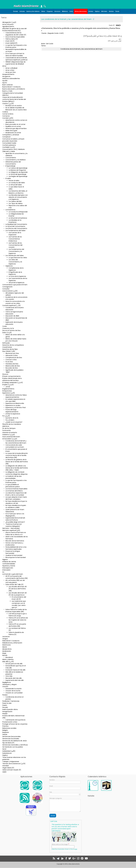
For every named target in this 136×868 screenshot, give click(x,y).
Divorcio (5, 374)
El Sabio (8, 178)
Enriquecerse (7, 391)
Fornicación (7, 430)
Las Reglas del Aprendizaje (18, 176)
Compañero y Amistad (11, 135)
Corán (71, 11)
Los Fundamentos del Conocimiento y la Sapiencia (16, 251)
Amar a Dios (10, 70)
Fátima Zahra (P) (12, 39)
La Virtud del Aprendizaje (17, 174)
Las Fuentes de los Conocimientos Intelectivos (15, 239)
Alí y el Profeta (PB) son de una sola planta (15, 581)
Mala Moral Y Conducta (11, 641)
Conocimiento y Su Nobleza (16, 160)
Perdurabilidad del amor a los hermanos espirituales (16, 548)
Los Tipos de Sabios (16, 203)
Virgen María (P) (8, 768)
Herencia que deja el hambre (16, 128)
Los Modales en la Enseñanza (15, 221)
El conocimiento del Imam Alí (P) (19, 598)
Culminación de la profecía (15, 720)
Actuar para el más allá (14, 664)
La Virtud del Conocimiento (15, 226)
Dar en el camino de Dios (11, 330)
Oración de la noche (13, 691)
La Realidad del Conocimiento (16, 224)
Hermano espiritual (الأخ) (11, 530)
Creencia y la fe (8, 328)
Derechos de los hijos (10, 349)
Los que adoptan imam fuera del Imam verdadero (16, 498)
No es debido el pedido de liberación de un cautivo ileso (16, 109)
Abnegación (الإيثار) (9, 22)
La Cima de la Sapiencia (17, 276)
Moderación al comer (13, 133)
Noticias (111, 11)
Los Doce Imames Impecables (16, 489)
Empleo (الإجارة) (8, 385)
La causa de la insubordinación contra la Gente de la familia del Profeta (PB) (17, 455)
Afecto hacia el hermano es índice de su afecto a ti (16, 533)
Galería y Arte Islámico (33, 11)
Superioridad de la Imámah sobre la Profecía (15, 519)
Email (51, 786)
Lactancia (6, 637)
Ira (3, 572)
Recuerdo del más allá (14, 678)
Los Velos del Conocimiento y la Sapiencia (15, 262)
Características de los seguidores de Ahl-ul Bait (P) (16, 34)
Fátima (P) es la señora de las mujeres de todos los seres (18, 620)
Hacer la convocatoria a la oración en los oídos (15, 302)
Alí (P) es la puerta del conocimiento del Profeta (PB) (17, 577)
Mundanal (9, 657)
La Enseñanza (10, 210)
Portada (16, 11)
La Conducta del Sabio (17, 183)
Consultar (6, 289)
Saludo (5, 734)
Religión (5, 730)
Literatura (57, 11)
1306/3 (118, 25)
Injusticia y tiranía (9, 566)
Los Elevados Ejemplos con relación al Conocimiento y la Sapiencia (18, 197)
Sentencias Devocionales (12, 737)
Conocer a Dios (11, 360)
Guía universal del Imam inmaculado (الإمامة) (11, 438)
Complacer (6, 137)
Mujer (4, 653)
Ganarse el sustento (10, 432)
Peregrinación (7, 712)
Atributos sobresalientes (11, 79)
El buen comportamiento (12, 376)
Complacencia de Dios (14, 358)
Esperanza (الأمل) (9, 393)
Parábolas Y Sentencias (11, 701)
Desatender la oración (14, 689)
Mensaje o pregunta (56, 798)
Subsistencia (7, 753)
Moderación (7, 651)
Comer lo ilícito (8, 114)
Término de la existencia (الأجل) (14, 764)
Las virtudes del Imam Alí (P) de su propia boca (18, 594)
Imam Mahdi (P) (11, 43)
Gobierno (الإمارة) (9, 435)
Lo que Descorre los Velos (18, 258)
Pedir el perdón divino (10, 709)
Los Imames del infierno (14, 491)
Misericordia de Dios (13, 366)
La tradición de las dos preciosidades (14, 477)
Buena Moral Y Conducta (11, 87)
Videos (43, 11)
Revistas (91, 11)
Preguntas (50, 11)
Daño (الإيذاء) (7, 333)
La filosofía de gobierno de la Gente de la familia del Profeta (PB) (17, 462)
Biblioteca (65, 11)
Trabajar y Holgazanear (11, 761)
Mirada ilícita (7, 649)
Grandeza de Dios (12, 364)
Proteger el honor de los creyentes (15, 724)
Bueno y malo (7, 91)
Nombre (52, 780)
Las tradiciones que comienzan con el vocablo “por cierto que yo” (19, 604)
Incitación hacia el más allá (15, 670)
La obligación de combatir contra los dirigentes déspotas (16, 473)
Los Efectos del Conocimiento (16, 228)
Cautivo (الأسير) (8, 103)
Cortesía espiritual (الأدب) (12, 305)
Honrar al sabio (14, 181)
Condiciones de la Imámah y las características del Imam (16, 442)
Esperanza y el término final (16, 408)
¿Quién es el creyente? (14, 422)
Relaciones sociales (9, 728)
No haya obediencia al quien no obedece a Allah (16, 506)
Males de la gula (11, 131)
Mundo (5, 655)
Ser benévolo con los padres (13, 747)
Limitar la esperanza (13, 414)
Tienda (117, 11)
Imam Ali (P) (10, 41)
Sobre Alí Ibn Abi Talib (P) (14, 584)
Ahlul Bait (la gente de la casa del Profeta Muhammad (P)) (14, 30)
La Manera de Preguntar (17, 170)
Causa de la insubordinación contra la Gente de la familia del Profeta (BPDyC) (14, 99)
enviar (53, 816)
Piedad (5, 714)
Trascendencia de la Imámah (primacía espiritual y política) (16, 59)
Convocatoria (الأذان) (10, 291)
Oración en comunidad (14, 693)
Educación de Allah (12, 316)
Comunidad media (9, 143)
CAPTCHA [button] (54, 821)
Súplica (5, 755)
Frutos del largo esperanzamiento (12, 411)
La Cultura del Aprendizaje (18, 168)
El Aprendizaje (10, 166)
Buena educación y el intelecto (14, 89)
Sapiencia (9, 266)
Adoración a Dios (12, 355)
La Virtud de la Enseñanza (18, 218)
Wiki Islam (104, 11)
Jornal (8, 387)
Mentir (5, 647)
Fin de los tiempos (9, 428)
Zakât (4, 772)
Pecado (5, 707)
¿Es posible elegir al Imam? (15, 522)
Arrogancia (6, 76)
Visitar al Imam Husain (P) (12, 770)
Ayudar (5, 81)
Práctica (5, 726)
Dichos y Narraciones (81, 11)
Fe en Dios (9, 362)
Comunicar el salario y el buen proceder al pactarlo (13, 140)
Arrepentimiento (8, 74)
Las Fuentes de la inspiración (15, 234)
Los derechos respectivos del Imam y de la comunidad (16, 494)
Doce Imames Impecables (15, 37)
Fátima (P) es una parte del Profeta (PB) (17, 625)
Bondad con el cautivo (14, 106)
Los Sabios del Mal (15, 201)
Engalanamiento (8, 389)
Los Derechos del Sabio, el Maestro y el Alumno (18, 192)
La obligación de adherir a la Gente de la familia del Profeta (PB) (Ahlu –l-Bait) (17, 468)
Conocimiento (11, 158)
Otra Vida (9, 676)
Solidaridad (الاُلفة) (9, 751)
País (51, 792)
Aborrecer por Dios (12, 353)
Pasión (5, 705)
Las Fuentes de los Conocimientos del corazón (16, 245)
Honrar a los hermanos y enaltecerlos (14, 544)
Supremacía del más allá (15, 680)
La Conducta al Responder (18, 212)
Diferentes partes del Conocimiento (13, 163)
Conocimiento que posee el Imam (15, 285)
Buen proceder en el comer (15, 124)
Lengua (5, 639)
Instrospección (8, 568)
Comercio (6, 116)
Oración (5, 687)
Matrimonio (7, 645)
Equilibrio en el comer (13, 126)
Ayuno (5, 83)
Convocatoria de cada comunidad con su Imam (15, 446)
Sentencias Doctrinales (11, 739)
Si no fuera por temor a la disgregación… (15, 515)
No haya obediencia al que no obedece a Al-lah (16, 502)
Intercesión (6, 570)
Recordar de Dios (12, 368)
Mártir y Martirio (8, 659)
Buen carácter (8, 85)
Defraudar (6, 343)
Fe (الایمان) (6, 416)
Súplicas (97, 11)
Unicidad (5, 766)
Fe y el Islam (10, 420)
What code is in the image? (60, 844)
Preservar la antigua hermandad (13, 552)
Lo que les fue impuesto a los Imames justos (16, 46)
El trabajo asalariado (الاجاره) (13, 383)
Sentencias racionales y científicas (15, 745)
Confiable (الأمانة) (9, 147)
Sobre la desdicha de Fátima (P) (16, 633)
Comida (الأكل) (8, 118)
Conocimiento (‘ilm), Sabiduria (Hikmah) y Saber (13, 150)
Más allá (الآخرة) (8, 662)
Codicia (5, 112)
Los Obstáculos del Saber (15, 255)
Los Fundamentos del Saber (16, 231)
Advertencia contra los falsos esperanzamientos (16, 396)
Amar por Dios (11, 72)
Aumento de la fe (12, 418)
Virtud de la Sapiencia (16, 283)
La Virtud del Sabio (15, 185)
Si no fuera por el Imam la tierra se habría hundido (15, 55)
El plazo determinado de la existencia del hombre (12, 379)
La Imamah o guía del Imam (13, 574)
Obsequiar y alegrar (9, 684)
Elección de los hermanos (15, 541)
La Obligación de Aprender (18, 172)
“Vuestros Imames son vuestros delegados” (14, 525)
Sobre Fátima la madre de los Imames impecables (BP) (16, 611)
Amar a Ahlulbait (11, 68)
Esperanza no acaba (13, 405)
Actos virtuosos (8, 24)
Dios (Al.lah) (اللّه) (9, 351)
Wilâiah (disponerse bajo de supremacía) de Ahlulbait (16, 63)
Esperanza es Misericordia (15, 403)
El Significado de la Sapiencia (15, 273)
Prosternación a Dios (10, 722)
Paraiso (5, 695)
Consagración (7, 287)
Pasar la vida (7, 703)
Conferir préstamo (9, 145)
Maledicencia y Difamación (12, 643)
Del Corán (50, 44)
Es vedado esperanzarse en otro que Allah (15, 400)
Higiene (5, 560)
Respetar (6, 732)
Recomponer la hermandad (16, 557)
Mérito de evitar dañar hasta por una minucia (16, 340)
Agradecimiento (8, 26)
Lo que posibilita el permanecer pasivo (13, 486)
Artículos (22, 11)
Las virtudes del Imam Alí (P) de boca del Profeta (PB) (18, 589)
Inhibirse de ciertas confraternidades (9, 563)
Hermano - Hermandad (11, 528)
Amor (4, 66)
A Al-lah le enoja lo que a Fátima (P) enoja (18, 615)
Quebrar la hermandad (14, 555)
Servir (4, 749)
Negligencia (7, 682)
